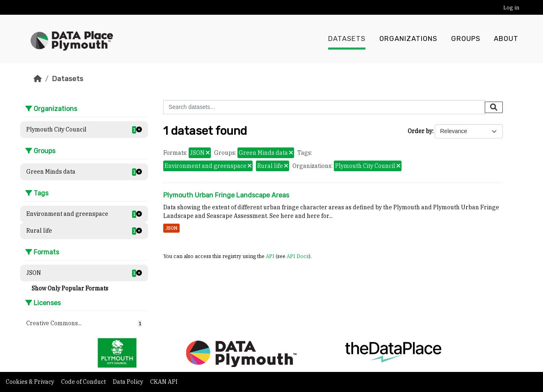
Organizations (408, 39)
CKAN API (164, 382)
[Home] (38, 79)
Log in (511, 8)
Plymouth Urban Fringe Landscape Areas (226, 195)
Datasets (347, 39)
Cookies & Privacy (31, 382)
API (270, 256)
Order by (420, 131)
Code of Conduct (84, 382)
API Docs (298, 256)
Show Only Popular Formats (70, 288)
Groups (466, 39)
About (506, 39)
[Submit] (494, 107)
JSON (171, 228)
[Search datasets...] (324, 107)
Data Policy (129, 382)
